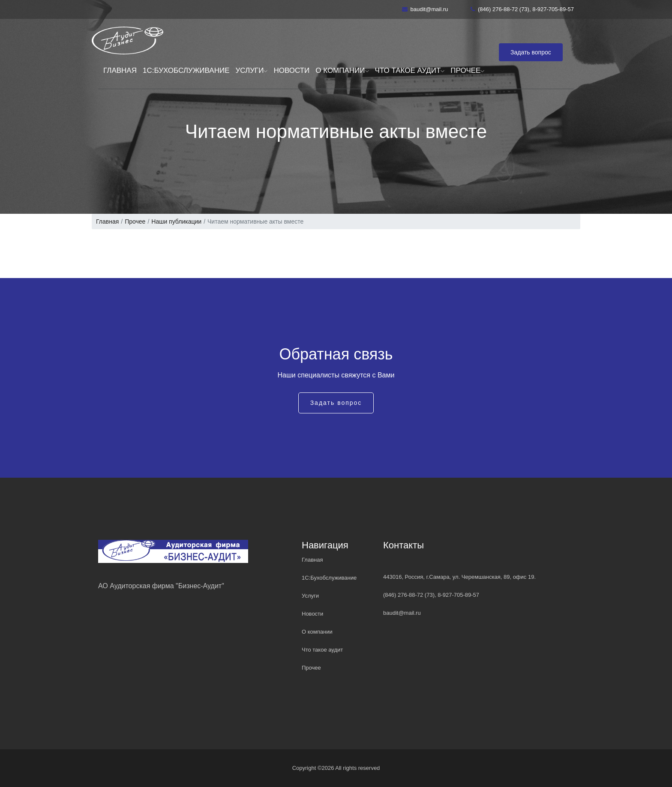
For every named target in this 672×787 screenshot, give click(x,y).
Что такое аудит (410, 70)
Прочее (467, 70)
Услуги (252, 70)
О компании (342, 70)
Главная (120, 70)
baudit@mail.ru (425, 9)
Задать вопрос (531, 52)
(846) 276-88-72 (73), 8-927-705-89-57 (522, 9)
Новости (291, 70)
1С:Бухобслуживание (186, 70)
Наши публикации (176, 221)
